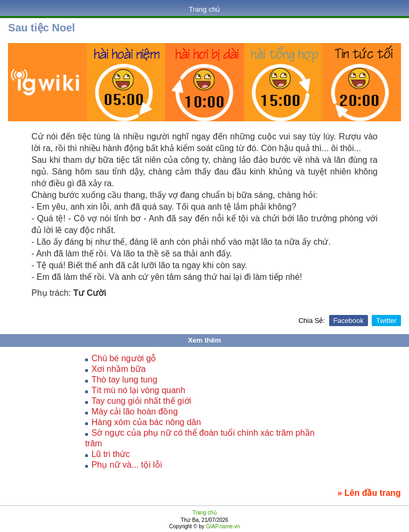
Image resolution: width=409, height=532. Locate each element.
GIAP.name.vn (222, 526)
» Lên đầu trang (369, 493)
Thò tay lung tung (125, 380)
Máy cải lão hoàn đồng (135, 412)
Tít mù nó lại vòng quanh (138, 390)
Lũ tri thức (111, 454)
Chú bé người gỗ (124, 358)
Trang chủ (205, 9)
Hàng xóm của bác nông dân (146, 422)
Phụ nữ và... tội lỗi (127, 465)
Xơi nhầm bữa (119, 369)
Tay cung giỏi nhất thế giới (141, 401)
